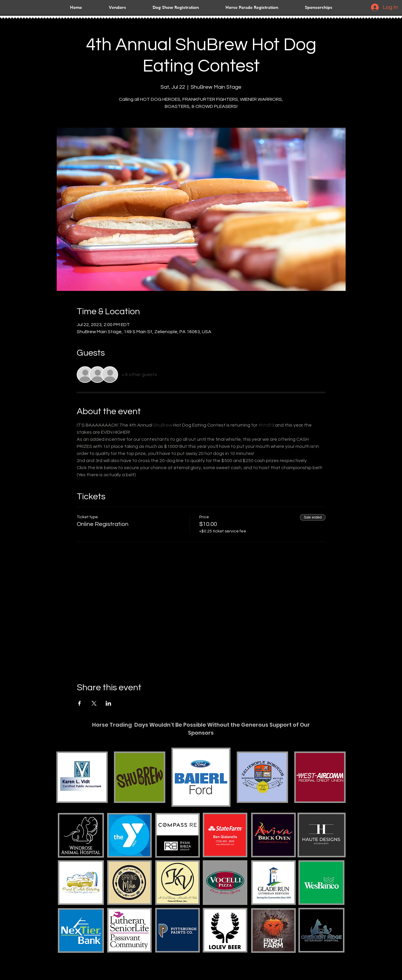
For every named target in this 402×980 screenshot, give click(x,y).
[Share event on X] (94, 703)
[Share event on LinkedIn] (108, 703)
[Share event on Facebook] (80, 703)
